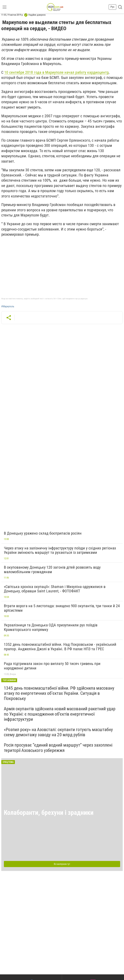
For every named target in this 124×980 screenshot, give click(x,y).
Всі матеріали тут (62, 864)
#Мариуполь (8, 307)
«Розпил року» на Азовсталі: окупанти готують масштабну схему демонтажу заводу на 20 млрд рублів (58, 732)
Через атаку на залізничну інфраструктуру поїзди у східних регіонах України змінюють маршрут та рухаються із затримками (60, 550)
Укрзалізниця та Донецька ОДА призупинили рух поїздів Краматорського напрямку (51, 627)
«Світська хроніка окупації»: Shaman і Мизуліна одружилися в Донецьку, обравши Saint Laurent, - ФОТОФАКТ (55, 589)
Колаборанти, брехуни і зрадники (49, 813)
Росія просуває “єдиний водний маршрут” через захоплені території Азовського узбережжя (58, 748)
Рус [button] (112, 7)
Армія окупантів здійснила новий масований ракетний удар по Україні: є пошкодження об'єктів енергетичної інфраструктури (60, 714)
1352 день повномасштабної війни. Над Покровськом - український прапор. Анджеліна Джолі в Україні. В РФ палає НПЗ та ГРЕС (60, 647)
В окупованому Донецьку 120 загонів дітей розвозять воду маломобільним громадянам (52, 570)
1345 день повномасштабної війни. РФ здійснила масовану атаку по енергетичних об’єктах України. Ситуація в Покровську (59, 693)
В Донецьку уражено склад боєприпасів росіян (43, 533)
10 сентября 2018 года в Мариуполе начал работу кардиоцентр (57, 72)
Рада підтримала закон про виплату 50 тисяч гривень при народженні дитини (52, 666)
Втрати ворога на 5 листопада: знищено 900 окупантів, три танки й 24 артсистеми (62, 608)
